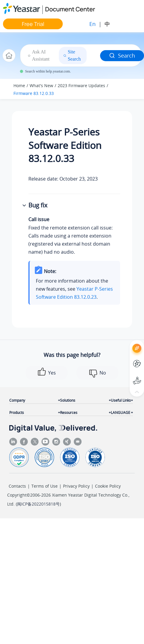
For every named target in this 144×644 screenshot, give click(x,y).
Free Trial (33, 24)
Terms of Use (45, 486)
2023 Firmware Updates (81, 85)
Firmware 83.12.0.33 (34, 93)
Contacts (17, 486)
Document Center (70, 9)
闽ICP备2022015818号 (38, 504)
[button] (25, 206)
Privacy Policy (76, 486)
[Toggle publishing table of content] (130, 89)
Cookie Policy (108, 486)
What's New (41, 85)
